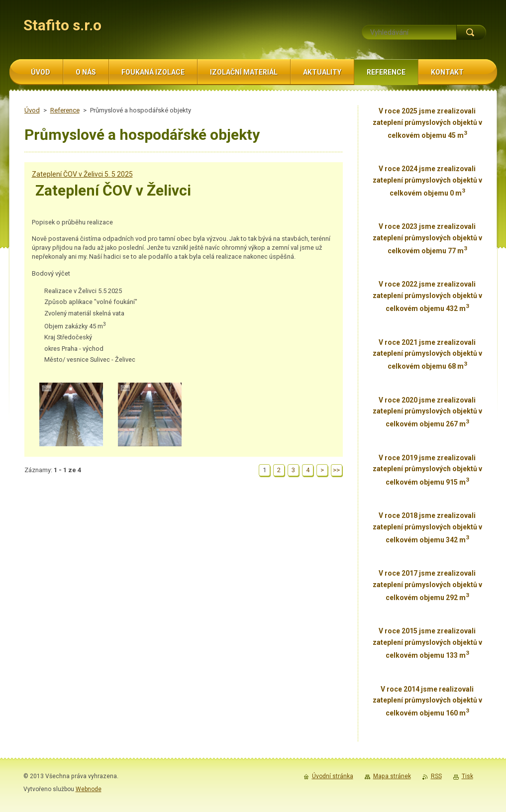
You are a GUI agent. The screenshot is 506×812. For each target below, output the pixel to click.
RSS (436, 776)
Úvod (32, 110)
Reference (65, 110)
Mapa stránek (392, 776)
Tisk (467, 776)
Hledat (471, 32)
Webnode (89, 789)
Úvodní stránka (333, 776)
